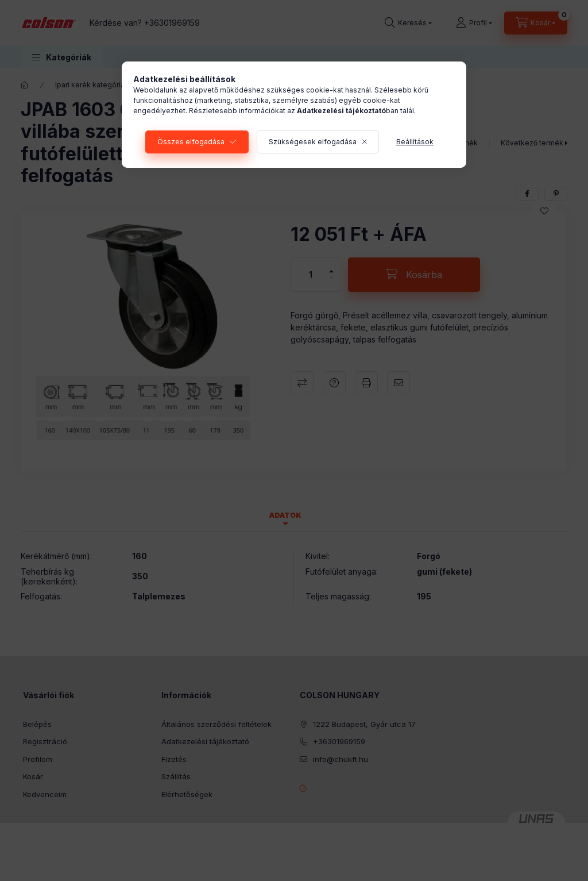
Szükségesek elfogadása (313, 142)
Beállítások (415, 142)
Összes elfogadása (191, 142)
